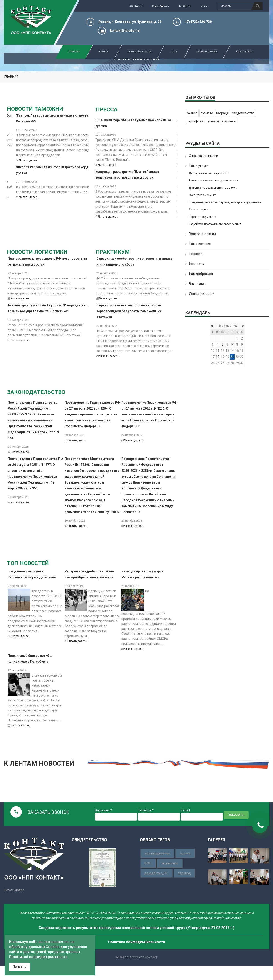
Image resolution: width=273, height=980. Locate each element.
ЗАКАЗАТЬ (236, 815)
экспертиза (170, 863)
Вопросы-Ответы (137, 52)
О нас (171, 52)
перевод (184, 873)
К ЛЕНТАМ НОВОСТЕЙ (39, 763)
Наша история (204, 52)
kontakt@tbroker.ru (125, 31)
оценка (185, 853)
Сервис (204, 6)
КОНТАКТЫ (136, 6)
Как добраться (161, 6)
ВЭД (148, 863)
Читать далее (14, 890)
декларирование (157, 853)
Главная (74, 52)
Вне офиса (184, 6)
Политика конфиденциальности (137, 942)
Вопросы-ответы (202, 234)
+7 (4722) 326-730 (198, 22)
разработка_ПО (156, 873)
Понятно (20, 967)
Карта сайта (242, 52)
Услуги (101, 52)
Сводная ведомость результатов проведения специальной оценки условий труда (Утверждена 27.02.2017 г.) (136, 928)
